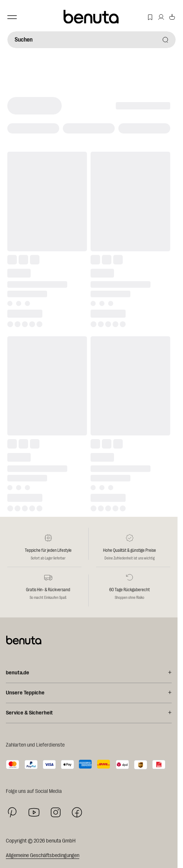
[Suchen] (91, 40)
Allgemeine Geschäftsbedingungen (43, 855)
